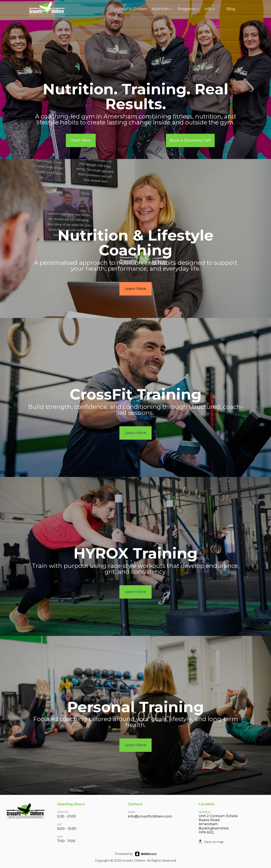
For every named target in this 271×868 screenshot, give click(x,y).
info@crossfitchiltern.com (150, 816)
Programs (189, 9)
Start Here (81, 140)
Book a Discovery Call (190, 140)
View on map (214, 842)
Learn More (135, 289)
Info (210, 9)
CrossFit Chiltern (132, 9)
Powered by (124, 854)
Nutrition (163, 9)
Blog (231, 9)
